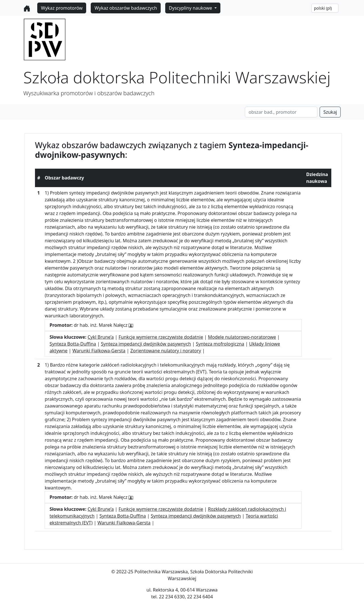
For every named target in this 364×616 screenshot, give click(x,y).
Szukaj (330, 112)
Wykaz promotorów (62, 8)
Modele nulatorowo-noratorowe (242, 337)
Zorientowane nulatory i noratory (166, 351)
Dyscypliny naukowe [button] (191, 8)
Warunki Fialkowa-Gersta (99, 351)
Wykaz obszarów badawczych (126, 8)
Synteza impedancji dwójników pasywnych (146, 344)
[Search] (281, 112)
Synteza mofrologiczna (220, 344)
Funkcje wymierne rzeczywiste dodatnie (161, 337)
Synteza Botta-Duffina (73, 344)
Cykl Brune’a (101, 337)
